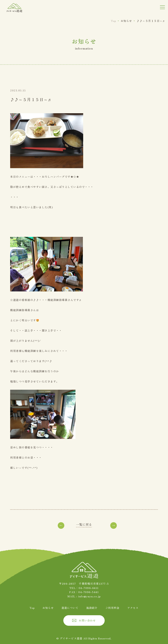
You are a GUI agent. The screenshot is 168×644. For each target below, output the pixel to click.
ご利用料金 (112, 608)
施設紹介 (92, 608)
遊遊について (70, 608)
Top (32, 608)
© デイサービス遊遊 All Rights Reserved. (84, 638)
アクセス (133, 608)
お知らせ (48, 608)
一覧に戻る (84, 524)
